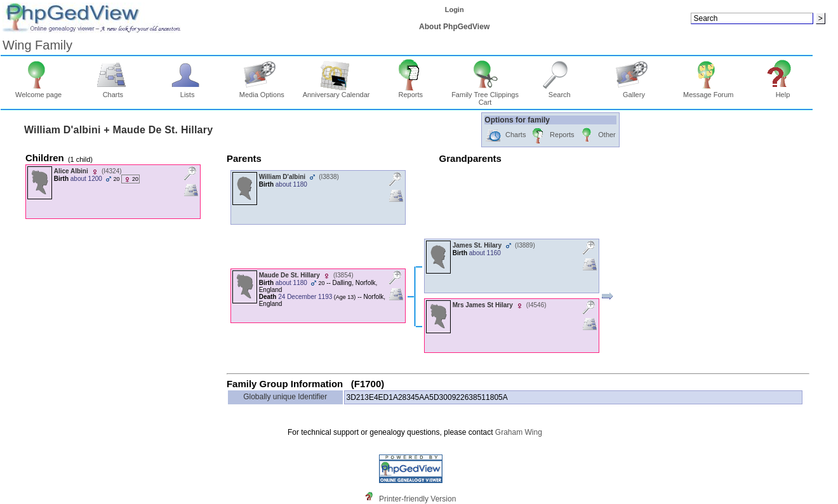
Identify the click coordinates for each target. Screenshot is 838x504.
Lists (188, 91)
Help (783, 91)
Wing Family (37, 45)
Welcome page (38, 91)
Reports (410, 91)
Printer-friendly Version (417, 499)
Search (560, 91)
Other (597, 136)
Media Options (262, 91)
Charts (113, 91)
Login (455, 10)
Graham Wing (519, 432)
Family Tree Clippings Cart (485, 95)
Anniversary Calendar (336, 91)
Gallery (634, 91)
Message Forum (708, 91)
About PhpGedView (454, 27)
